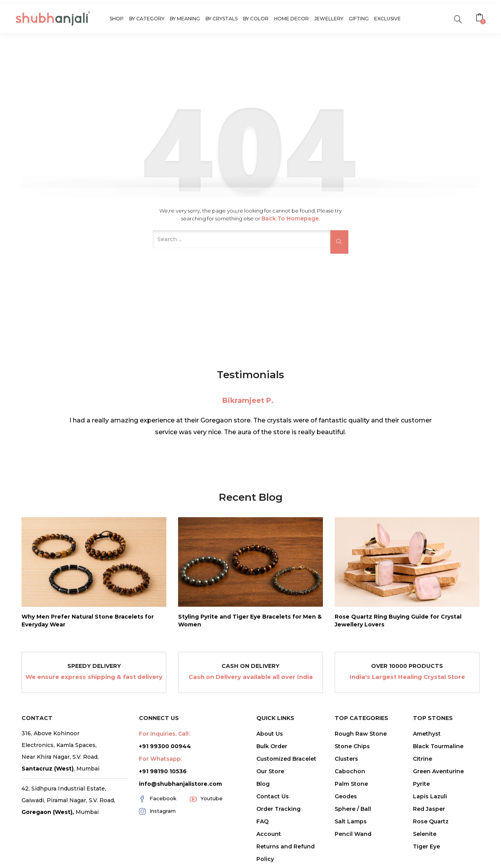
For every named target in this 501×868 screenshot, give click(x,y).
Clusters (346, 759)
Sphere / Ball (353, 809)
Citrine (423, 759)
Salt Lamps (351, 821)
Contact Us (273, 796)
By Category (147, 19)
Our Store (270, 771)
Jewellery (329, 19)
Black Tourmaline (438, 746)
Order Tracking (278, 809)
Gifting (359, 19)
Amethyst (427, 734)
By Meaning (185, 19)
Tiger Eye (426, 846)
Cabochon (350, 771)
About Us (270, 734)
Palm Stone (351, 784)
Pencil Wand (353, 834)
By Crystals (222, 19)
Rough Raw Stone (361, 734)
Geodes (346, 796)
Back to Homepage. (291, 218)
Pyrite (421, 784)
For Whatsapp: (160, 759)
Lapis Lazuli (430, 796)
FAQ (262, 821)
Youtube (206, 799)
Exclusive (387, 19)
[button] (480, 18)
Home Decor (291, 19)
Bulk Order (272, 746)
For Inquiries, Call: (164, 734)
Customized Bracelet (286, 759)
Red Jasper (429, 809)
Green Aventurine (438, 771)
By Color (256, 19)
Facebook (158, 799)
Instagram (157, 811)
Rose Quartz (431, 821)
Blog (263, 784)
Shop (117, 19)
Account (269, 834)
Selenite (425, 834)
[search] (458, 19)
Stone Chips (352, 746)
